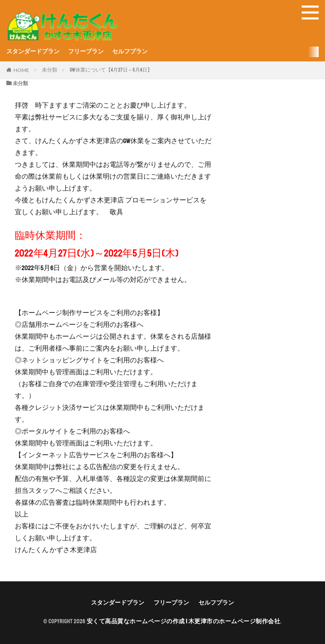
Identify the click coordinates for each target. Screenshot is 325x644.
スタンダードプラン (33, 51)
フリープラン (86, 51)
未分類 (50, 70)
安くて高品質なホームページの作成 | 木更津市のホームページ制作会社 (184, 621)
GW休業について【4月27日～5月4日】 (111, 70)
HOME (21, 70)
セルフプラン (130, 51)
